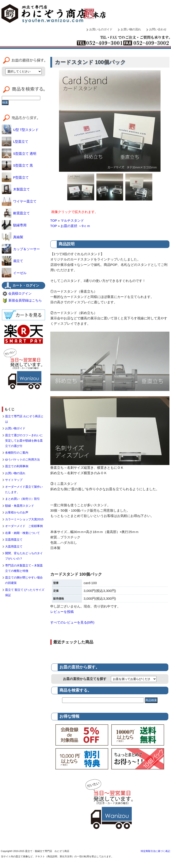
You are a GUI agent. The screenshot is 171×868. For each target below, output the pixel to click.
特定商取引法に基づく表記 (155, 851)
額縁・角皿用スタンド (20, 506)
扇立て (12, 261)
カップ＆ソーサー (21, 249)
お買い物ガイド (15, 428)
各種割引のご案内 (17, 453)
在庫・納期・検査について (22, 533)
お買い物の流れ (131, 29)
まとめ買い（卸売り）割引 (22, 499)
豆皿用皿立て (14, 540)
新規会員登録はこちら (25, 300)
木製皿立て (16, 189)
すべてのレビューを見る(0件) (72, 622)
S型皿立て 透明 (19, 154)
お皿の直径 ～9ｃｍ (75, 226)
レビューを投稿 (62, 612)
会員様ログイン (20, 293)
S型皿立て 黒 (17, 165)
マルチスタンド (72, 220)
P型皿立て (15, 177)
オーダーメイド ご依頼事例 (24, 526)
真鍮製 (12, 237)
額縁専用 (14, 225)
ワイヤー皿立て (19, 201)
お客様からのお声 (17, 512)
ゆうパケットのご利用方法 (22, 460)
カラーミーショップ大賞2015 (24, 519)
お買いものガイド (101, 29)
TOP (54, 220)
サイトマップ (14, 480)
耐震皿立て (16, 213)
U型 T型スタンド (20, 130)
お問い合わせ (158, 29)
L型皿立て (15, 142)
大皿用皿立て (14, 547)
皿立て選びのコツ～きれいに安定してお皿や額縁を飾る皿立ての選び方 (24, 441)
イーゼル (14, 273)
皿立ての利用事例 (17, 466)
